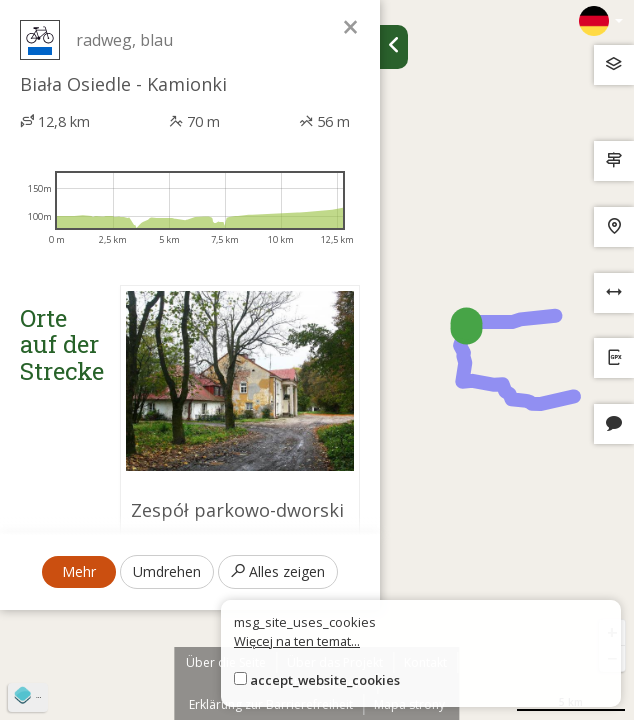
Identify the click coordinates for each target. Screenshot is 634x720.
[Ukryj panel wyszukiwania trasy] (394, 47)
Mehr (79, 571)
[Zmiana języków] (601, 21)
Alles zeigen (278, 571)
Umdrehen (167, 571)
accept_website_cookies (325, 680)
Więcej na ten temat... (297, 641)
